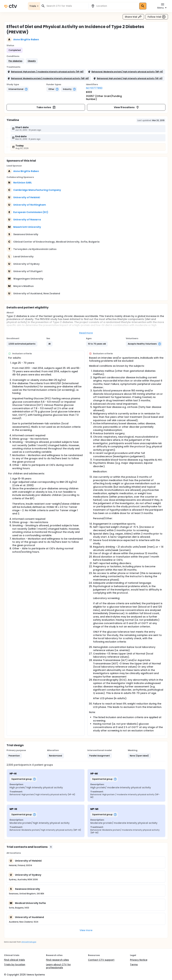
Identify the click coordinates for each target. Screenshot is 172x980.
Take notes (46, 107)
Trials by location (15, 965)
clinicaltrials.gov (29, 942)
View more (86, 930)
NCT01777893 (94, 88)
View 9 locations (127, 107)
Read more (86, 333)
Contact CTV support (101, 960)
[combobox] (66, 6)
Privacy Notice (139, 960)
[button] (15, 61)
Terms (134, 965)
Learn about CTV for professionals (58, 966)
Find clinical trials (14, 960)
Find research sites (57, 960)
